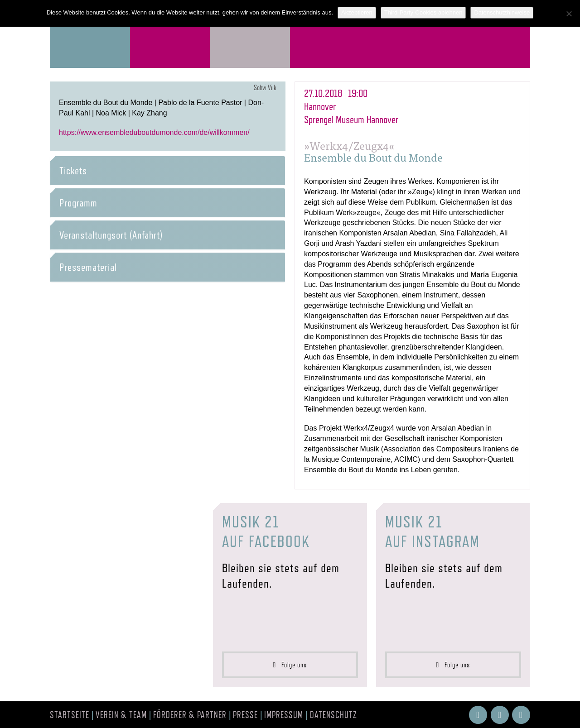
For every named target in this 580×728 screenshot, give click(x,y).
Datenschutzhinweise (502, 12)
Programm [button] (78, 203)
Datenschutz (333, 715)
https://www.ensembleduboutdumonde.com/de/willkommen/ (154, 132)
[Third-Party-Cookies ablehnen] (569, 14)
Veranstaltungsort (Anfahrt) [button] (111, 235)
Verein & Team (121, 715)
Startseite (70, 715)
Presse (245, 715)
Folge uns (290, 665)
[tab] (168, 171)
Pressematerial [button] (88, 267)
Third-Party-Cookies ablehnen (423, 12)
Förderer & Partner (190, 715)
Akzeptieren (357, 12)
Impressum (284, 715)
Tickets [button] (73, 171)
